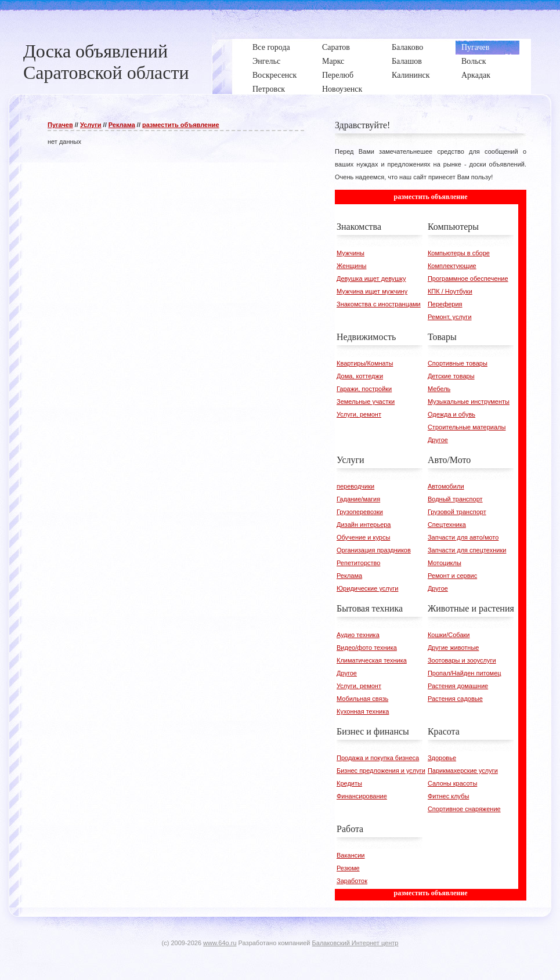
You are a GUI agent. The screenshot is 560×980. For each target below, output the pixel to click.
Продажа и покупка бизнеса (378, 758)
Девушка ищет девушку (371, 279)
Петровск (269, 89)
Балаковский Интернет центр (355, 943)
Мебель (439, 389)
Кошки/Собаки (449, 635)
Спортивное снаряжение (464, 809)
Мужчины (351, 253)
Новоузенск (342, 89)
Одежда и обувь (451, 414)
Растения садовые (455, 699)
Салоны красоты (452, 783)
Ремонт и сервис (452, 576)
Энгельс (266, 61)
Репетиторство (358, 563)
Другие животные (454, 648)
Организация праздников (374, 550)
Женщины (351, 266)
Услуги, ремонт (359, 414)
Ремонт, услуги (450, 317)
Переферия (445, 304)
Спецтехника (447, 525)
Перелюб (338, 75)
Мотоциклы (445, 563)
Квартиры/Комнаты (365, 363)
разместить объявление (181, 125)
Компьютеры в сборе (459, 253)
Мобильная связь (362, 699)
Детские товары (451, 376)
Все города (271, 47)
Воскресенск (274, 75)
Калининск (411, 75)
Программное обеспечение (468, 279)
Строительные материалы (467, 427)
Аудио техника (358, 635)
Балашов (407, 61)
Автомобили (446, 486)
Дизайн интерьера (364, 525)
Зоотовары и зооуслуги (462, 660)
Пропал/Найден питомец (465, 673)
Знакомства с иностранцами (379, 304)
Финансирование (362, 796)
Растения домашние (458, 686)
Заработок (352, 881)
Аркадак (476, 75)
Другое (438, 440)
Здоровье (442, 758)
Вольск (474, 61)
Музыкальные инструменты (469, 402)
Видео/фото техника (367, 648)
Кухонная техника (363, 711)
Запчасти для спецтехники (467, 550)
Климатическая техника (372, 660)
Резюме (348, 868)
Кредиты (349, 783)
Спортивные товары (458, 363)
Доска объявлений (95, 51)
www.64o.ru (220, 943)
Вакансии (351, 855)
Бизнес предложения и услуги (381, 771)
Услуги (91, 125)
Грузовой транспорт (457, 512)
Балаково (407, 47)
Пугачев (475, 47)
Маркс (333, 61)
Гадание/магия (358, 499)
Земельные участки (366, 402)
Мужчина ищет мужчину (372, 291)
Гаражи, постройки (364, 389)
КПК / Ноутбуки (450, 291)
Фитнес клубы (448, 796)
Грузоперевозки (360, 512)
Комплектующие (452, 266)
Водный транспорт (455, 499)
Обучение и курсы (363, 537)
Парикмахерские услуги (463, 771)
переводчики (355, 486)
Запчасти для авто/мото (463, 537)
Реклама (122, 125)
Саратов (336, 47)
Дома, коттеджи (360, 376)
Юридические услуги (367, 588)
